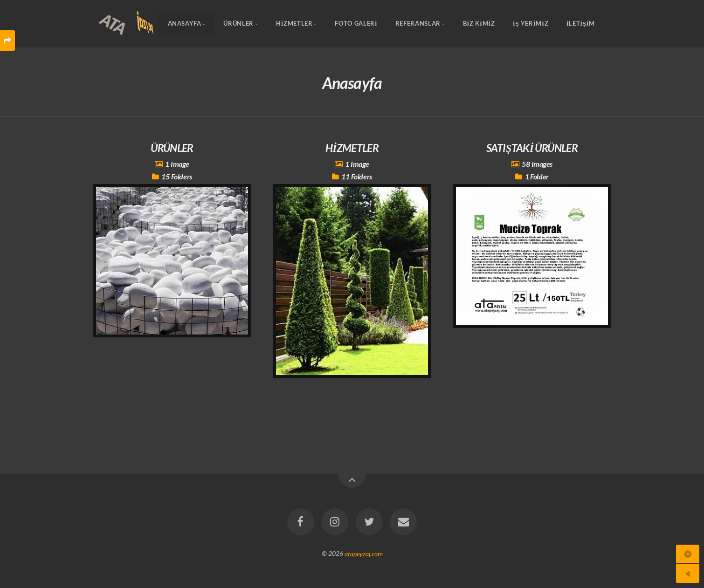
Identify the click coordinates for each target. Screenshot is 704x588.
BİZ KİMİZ (479, 24)
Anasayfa (185, 24)
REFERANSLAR (418, 24)
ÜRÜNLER (238, 24)
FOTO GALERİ (356, 24)
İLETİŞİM (581, 24)
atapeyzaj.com (364, 553)
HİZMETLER (294, 24)
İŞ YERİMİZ (531, 24)
